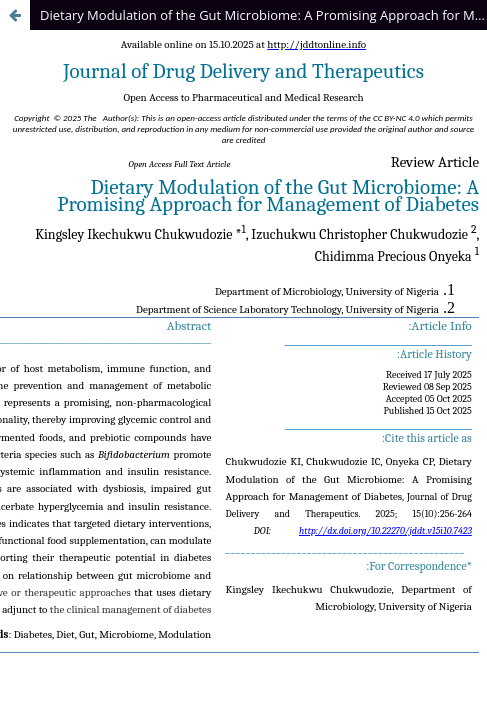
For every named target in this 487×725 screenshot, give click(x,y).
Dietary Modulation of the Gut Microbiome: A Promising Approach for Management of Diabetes (263, 15)
